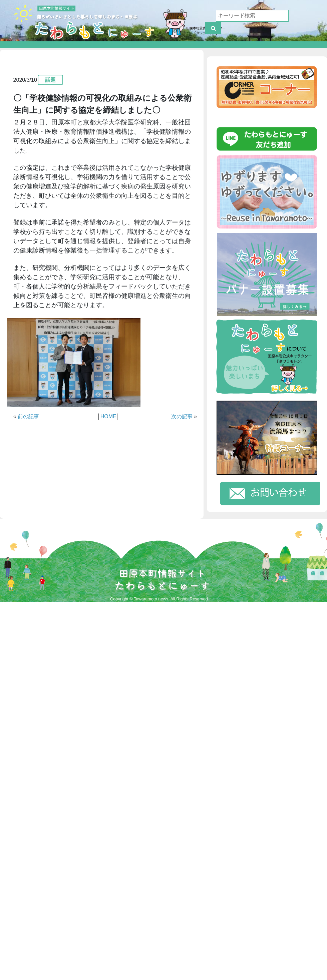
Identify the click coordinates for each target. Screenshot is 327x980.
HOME (108, 416)
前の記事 (28, 416)
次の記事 (182, 416)
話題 (50, 80)
